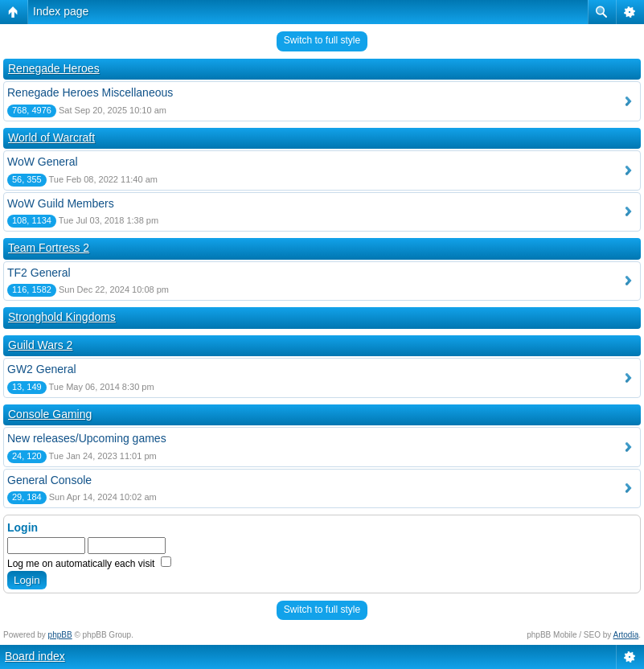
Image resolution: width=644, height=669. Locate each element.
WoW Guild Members (61, 203)
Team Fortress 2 (49, 248)
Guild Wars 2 (40, 345)
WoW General (43, 162)
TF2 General (39, 273)
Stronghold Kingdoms (62, 317)
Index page (61, 11)
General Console (49, 480)
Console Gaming (50, 414)
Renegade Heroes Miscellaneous (90, 92)
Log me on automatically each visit (89, 564)
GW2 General (42, 369)
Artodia (626, 635)
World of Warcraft (51, 137)
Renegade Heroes (54, 68)
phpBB (60, 635)
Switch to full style (322, 40)
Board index (35, 656)
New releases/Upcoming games (87, 438)
